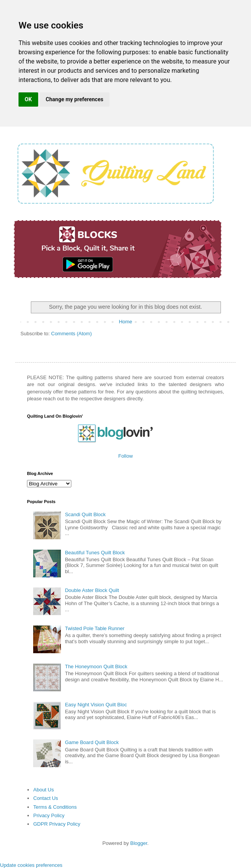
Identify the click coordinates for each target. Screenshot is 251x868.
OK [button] (28, 99)
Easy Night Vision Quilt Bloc (96, 705)
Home (125, 322)
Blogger (139, 843)
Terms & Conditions (55, 807)
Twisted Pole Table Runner (94, 628)
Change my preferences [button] (75, 99)
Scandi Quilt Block (85, 514)
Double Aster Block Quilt (92, 590)
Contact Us (45, 798)
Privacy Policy (49, 815)
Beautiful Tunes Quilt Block (95, 553)
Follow (126, 456)
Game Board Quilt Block (92, 742)
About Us (43, 790)
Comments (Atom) (72, 334)
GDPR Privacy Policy (57, 824)
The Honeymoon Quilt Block (96, 666)
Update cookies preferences (31, 865)
